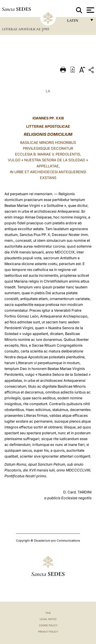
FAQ (48, 613)
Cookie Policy (48, 625)
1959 (46, 29)
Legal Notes (48, 619)
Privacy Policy (48, 632)
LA (48, 91)
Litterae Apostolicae (22, 29)
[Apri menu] (90, 10)
